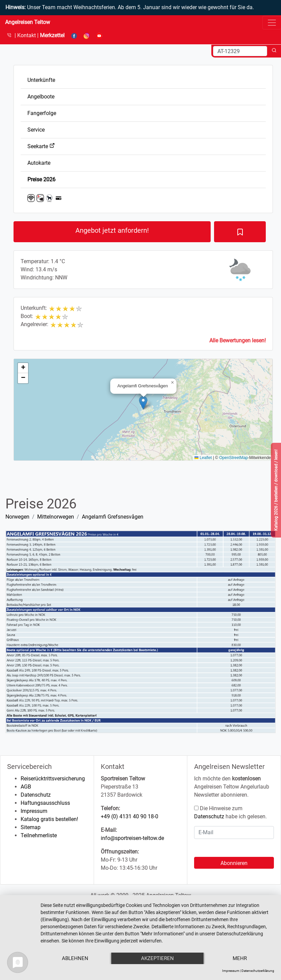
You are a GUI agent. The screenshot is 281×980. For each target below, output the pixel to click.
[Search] (240, 51)
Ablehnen (75, 958)
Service (36, 130)
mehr (240, 958)
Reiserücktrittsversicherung (53, 779)
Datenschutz (36, 795)
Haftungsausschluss (45, 803)
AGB (26, 787)
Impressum (34, 811)
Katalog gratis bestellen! (49, 819)
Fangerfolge (42, 113)
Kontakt (27, 35)
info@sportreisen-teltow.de (132, 838)
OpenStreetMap (233, 458)
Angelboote (41, 97)
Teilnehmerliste (39, 835)
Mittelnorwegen (56, 517)
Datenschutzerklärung (258, 971)
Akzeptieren (157, 958)
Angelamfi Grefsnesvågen (113, 517)
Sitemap (31, 827)
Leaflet (203, 458)
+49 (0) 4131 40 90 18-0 (130, 816)
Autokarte (39, 163)
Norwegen (17, 517)
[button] (143, 403)
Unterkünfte (41, 80)
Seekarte (41, 146)
